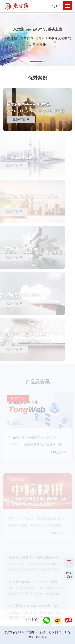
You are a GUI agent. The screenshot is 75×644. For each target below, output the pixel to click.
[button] (36, 62)
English (55, 6)
